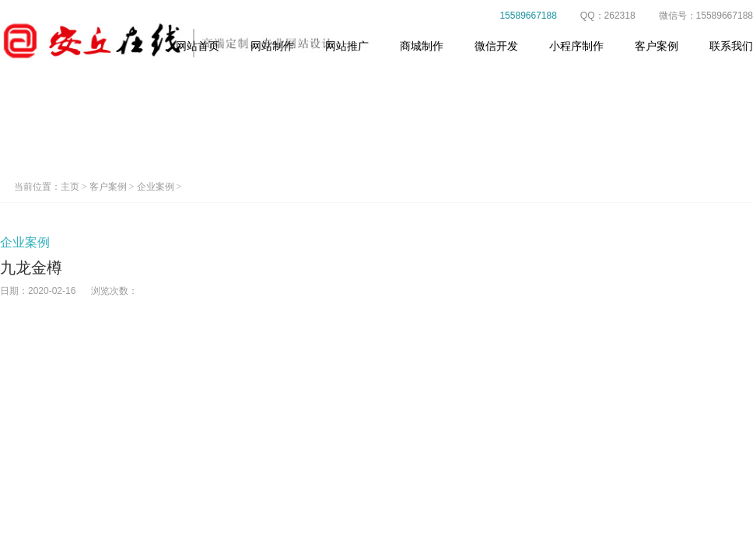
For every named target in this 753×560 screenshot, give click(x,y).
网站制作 (272, 46)
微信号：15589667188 (697, 16)
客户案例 (657, 46)
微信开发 (496, 46)
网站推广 (347, 46)
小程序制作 (576, 46)
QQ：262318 (599, 16)
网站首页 (198, 46)
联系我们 (731, 46)
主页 (70, 187)
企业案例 (156, 187)
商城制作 (422, 46)
